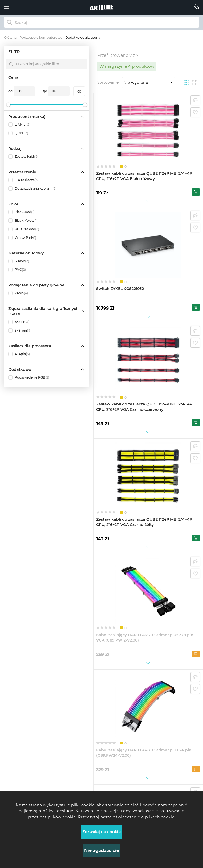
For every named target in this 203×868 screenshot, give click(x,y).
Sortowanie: (108, 82)
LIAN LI (19, 125)
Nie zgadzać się (102, 851)
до (45, 91)
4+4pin (19, 354)
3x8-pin (19, 331)
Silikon (19, 261)
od (10, 91)
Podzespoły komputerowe (41, 37)
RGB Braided (24, 229)
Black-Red (21, 212)
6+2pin (19, 322)
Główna (10, 37)
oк (79, 91)
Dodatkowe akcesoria (83, 37)
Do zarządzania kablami (32, 189)
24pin (18, 293)
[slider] (8, 105)
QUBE (18, 133)
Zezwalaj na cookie (101, 832)
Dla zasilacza (23, 180)
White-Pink (22, 238)
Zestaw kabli (23, 157)
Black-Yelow (23, 221)
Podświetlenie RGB (29, 377)
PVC (17, 270)
